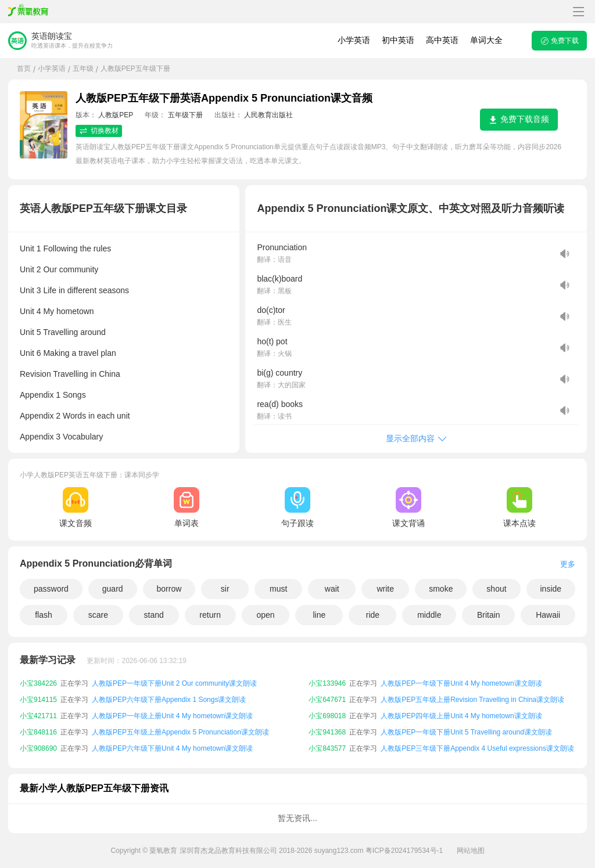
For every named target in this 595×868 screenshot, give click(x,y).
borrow (169, 589)
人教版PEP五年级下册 (135, 69)
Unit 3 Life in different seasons (74, 290)
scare (98, 615)
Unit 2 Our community (59, 269)
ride (373, 615)
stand (154, 615)
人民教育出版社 (268, 115)
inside (551, 589)
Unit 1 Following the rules (65, 248)
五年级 (83, 69)
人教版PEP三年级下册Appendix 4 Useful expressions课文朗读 (477, 748)
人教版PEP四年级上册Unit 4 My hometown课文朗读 (461, 716)
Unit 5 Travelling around (63, 332)
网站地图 (471, 851)
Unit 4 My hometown (57, 311)
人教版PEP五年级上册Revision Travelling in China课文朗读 (472, 700)
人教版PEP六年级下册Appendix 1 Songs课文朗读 (169, 700)
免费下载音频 (519, 119)
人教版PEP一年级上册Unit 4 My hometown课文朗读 (172, 716)
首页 (24, 69)
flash (44, 615)
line (320, 615)
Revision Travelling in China (70, 374)
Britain (489, 615)
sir (225, 589)
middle (429, 615)
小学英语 (354, 40)
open (265, 615)
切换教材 (99, 131)
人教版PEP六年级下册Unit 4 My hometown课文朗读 (172, 748)
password (51, 589)
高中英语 (442, 40)
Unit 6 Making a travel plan (68, 353)
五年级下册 (185, 115)
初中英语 (398, 40)
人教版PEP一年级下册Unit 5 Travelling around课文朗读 (466, 732)
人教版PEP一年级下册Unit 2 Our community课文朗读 (174, 683)
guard (113, 589)
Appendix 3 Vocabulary (61, 437)
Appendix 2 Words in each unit (75, 416)
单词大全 (486, 40)
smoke (441, 589)
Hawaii (548, 615)
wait (332, 589)
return (210, 615)
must (278, 589)
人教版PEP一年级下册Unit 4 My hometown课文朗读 (461, 683)
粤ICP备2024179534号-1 (404, 851)
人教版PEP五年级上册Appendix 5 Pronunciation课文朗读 (180, 732)
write (385, 589)
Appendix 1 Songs (53, 395)
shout (496, 589)
